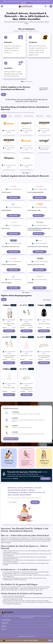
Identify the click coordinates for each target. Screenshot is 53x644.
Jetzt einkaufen (9, 332)
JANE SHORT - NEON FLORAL (9, 325)
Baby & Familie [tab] (40, 116)
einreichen (35, 508)
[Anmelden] (51, 6)
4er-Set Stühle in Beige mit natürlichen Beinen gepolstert (9, 359)
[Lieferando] (27, 144)
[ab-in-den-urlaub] (27, 162)
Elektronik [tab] (49, 116)
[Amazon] (27, 127)
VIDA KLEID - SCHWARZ (44, 324)
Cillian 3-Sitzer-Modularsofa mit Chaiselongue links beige (44, 359)
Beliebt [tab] (4, 116)
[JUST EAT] (9, 127)
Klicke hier (29, 3)
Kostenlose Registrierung (11, 445)
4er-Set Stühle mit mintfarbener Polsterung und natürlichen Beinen (27, 325)
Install (50, 642)
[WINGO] (44, 144)
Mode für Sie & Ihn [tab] (29, 116)
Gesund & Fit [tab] (18, 116)
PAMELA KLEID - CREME (9, 392)
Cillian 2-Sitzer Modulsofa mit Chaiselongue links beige (26, 393)
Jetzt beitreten (45, 485)
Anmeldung (15, 485)
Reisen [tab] (10, 116)
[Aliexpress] (9, 162)
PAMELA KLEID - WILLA (27, 358)
